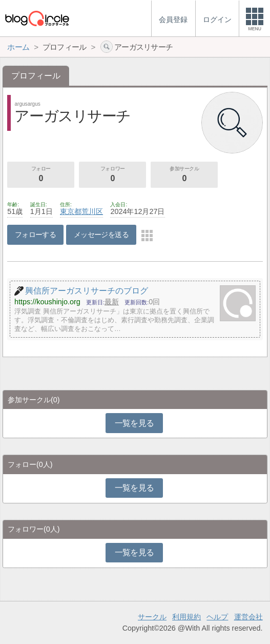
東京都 (71, 211)
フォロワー (112, 175)
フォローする (36, 235)
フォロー (41, 175)
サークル (152, 617)
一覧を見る (134, 423)
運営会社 (248, 617)
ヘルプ (217, 617)
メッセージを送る (101, 235)
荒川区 (92, 211)
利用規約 (186, 617)
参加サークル (184, 175)
